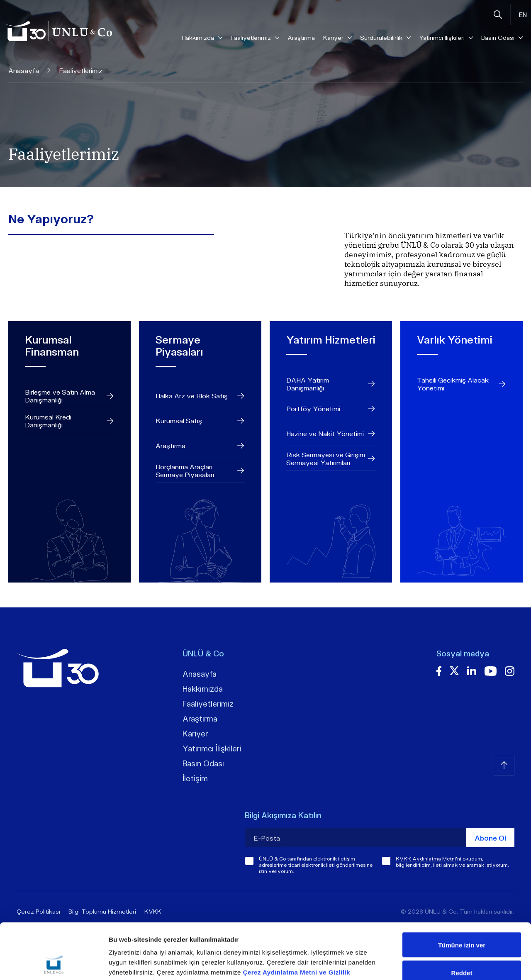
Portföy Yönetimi (331, 409)
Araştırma (301, 38)
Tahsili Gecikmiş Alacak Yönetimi (462, 384)
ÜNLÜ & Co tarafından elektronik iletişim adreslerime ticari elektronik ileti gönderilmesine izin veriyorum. (316, 865)
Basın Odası (203, 763)
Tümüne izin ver (462, 893)
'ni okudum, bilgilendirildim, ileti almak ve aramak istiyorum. (452, 862)
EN (523, 15)
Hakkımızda (203, 689)
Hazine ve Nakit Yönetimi (331, 434)
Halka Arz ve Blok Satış (200, 396)
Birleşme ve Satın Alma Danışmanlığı (69, 396)
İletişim (195, 778)
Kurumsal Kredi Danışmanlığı (69, 421)
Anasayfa (29, 70)
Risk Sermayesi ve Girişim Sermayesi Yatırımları (331, 458)
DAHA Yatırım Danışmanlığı (331, 384)
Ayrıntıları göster (428, 964)
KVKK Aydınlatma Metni (426, 859)
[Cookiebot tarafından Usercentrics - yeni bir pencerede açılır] (54, 964)
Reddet (462, 920)
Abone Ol (490, 838)
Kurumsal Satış (200, 421)
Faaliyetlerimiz (208, 704)
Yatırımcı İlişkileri (212, 748)
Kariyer (195, 734)
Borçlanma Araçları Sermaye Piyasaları (200, 470)
